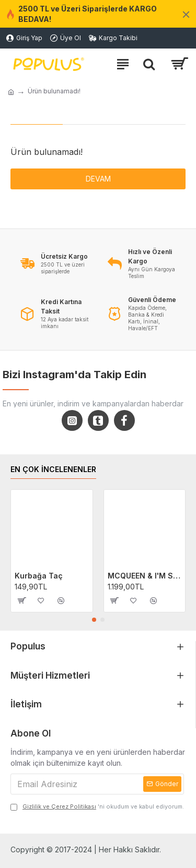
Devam (98, 179)
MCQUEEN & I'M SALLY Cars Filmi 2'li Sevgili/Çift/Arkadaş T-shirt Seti (145, 576)
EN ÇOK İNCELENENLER (53, 469)
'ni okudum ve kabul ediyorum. (97, 807)
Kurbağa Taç (39, 576)
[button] (94, 620)
